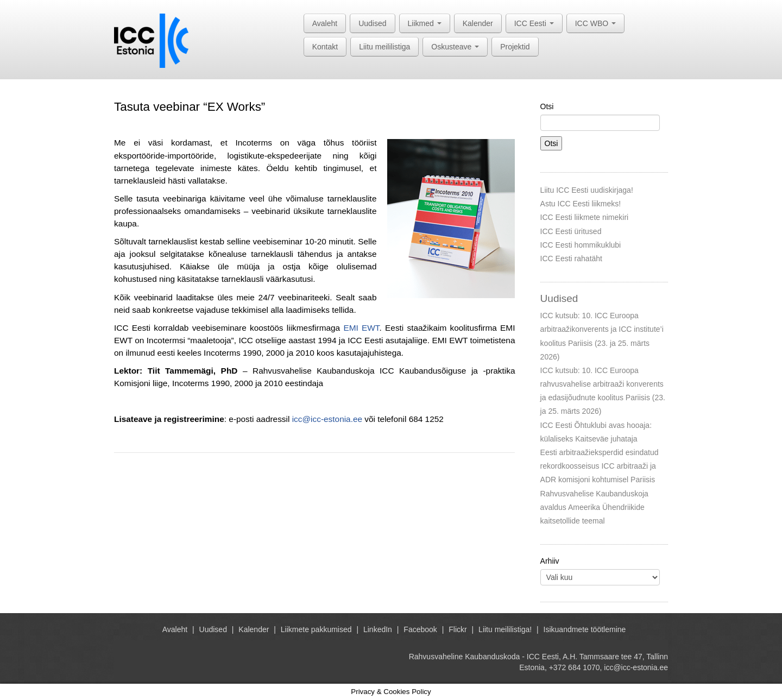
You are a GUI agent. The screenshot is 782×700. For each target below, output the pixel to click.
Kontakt (325, 47)
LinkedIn (378, 629)
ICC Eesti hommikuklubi (581, 245)
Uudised (372, 23)
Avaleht (325, 23)
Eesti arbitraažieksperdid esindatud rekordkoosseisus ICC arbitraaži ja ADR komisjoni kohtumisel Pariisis (600, 466)
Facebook (420, 629)
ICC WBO (595, 23)
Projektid (515, 47)
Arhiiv (550, 561)
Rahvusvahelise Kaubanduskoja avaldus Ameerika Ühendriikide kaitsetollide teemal (594, 507)
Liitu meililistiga (384, 47)
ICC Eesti (534, 23)
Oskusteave (455, 47)
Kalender (478, 23)
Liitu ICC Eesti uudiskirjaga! (587, 190)
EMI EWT (361, 328)
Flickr (458, 629)
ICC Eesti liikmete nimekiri (585, 217)
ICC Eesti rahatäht (571, 258)
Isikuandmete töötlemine (585, 629)
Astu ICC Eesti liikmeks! (581, 204)
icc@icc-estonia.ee (327, 419)
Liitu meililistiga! (505, 629)
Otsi (547, 106)
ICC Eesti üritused (571, 231)
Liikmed (425, 23)
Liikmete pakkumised (316, 629)
